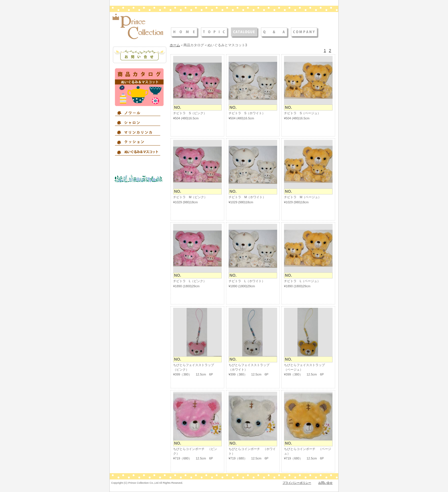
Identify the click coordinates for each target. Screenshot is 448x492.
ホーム (175, 45)
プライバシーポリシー (297, 483)
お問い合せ (325, 483)
